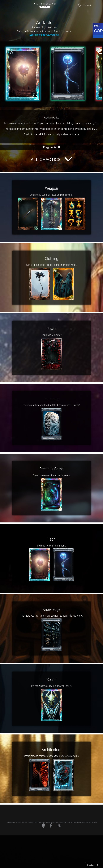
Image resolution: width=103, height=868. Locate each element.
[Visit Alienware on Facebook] (51, 859)
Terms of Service (22, 856)
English (91, 865)
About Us (42, 856)
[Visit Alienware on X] (59, 859)
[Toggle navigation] (16, 6)
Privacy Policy (33, 856)
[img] (74, 5)
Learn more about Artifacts (44, 35)
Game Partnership (52, 856)
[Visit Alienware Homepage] (43, 859)
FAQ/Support (10, 856)
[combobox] (93, 865)
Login (87, 5)
